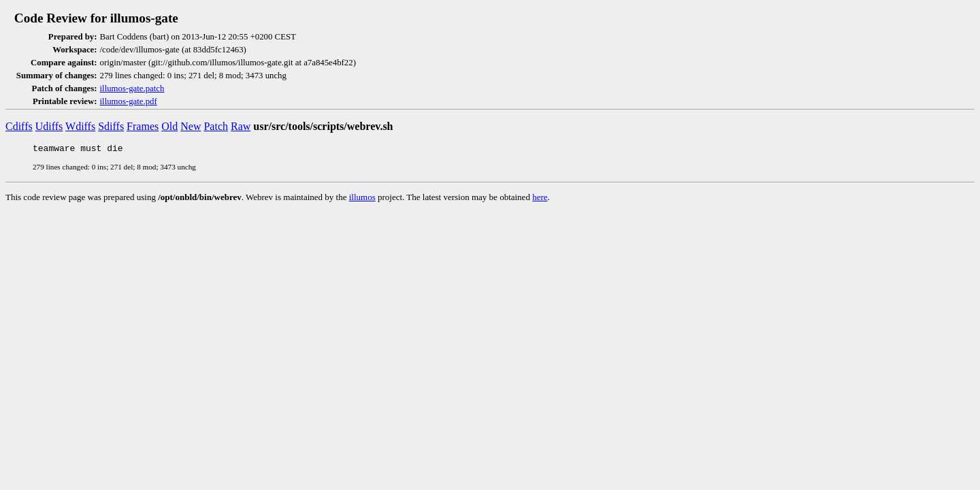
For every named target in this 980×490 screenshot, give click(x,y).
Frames (143, 126)
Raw (241, 126)
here (540, 199)
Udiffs (49, 126)
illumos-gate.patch (132, 88)
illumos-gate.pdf (129, 101)
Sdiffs (111, 126)
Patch (216, 126)
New (191, 126)
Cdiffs (19, 126)
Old (169, 126)
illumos (362, 199)
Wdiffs (80, 126)
